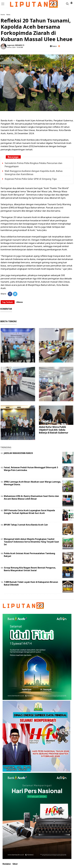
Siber (15, 864)
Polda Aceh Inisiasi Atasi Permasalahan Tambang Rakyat (29, 555)
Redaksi (7, 864)
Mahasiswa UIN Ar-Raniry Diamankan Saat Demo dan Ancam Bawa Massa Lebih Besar (31, 497)
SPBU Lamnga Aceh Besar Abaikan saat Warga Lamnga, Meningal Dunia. (32, 483)
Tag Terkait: (8, 302)
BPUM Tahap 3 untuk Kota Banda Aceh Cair (26, 525)
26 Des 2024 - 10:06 (14, 47)
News (8, 15)
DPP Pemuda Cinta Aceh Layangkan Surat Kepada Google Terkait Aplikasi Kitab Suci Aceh (29, 512)
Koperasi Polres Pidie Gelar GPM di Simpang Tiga (31, 179)
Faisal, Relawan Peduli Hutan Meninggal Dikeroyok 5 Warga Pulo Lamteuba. (31, 469)
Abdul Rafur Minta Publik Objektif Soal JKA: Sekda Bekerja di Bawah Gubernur (54, 430)
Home (3, 15)
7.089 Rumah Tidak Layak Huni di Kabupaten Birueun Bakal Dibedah (31, 583)
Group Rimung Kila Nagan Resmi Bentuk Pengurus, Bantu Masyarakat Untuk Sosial (30, 569)
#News (20, 302)
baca (53, 46)
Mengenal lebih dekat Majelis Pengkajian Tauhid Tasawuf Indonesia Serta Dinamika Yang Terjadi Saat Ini (31, 542)
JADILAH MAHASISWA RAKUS (18, 453)
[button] (71, 2)
